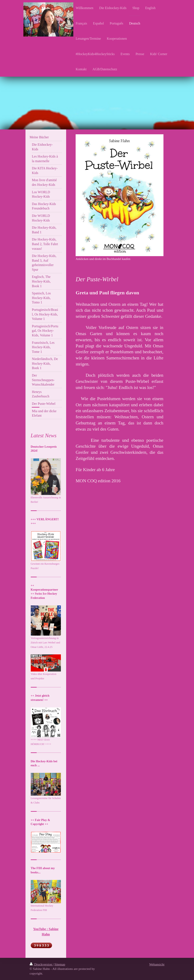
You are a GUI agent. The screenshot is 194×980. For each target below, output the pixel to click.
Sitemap (60, 964)
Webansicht (157, 964)
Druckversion (41, 964)
